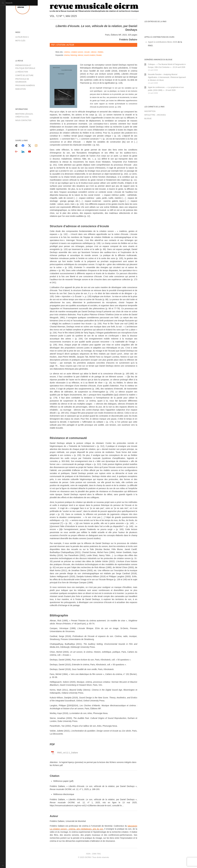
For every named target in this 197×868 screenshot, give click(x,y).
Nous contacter (23, 120)
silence (94, 52)
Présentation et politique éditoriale (25, 67)
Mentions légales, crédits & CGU (24, 115)
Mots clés (20, 41)
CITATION (61, 45)
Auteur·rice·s (22, 37)
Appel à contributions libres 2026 (163, 42)
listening (74, 55)
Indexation (21, 89)
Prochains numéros (25, 85)
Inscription (150, 111)
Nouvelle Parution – (167, 77)
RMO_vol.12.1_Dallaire (68, 753)
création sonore (77, 52)
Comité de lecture (24, 75)
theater (99, 55)
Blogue (148, 119)
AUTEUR (70, 45)
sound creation (90, 55)
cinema (67, 55)
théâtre (101, 52)
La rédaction (22, 72)
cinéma (67, 52)
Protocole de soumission (22, 80)
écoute (87, 52)
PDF (53, 45)
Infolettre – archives (155, 115)
